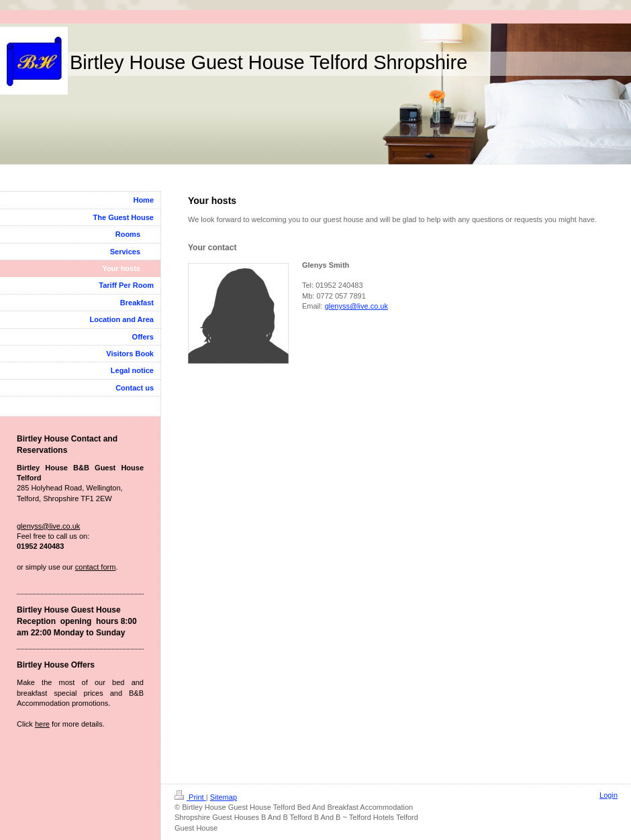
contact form (96, 567)
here (42, 724)
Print (190, 797)
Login (609, 795)
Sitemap (224, 797)
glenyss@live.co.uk (356, 306)
